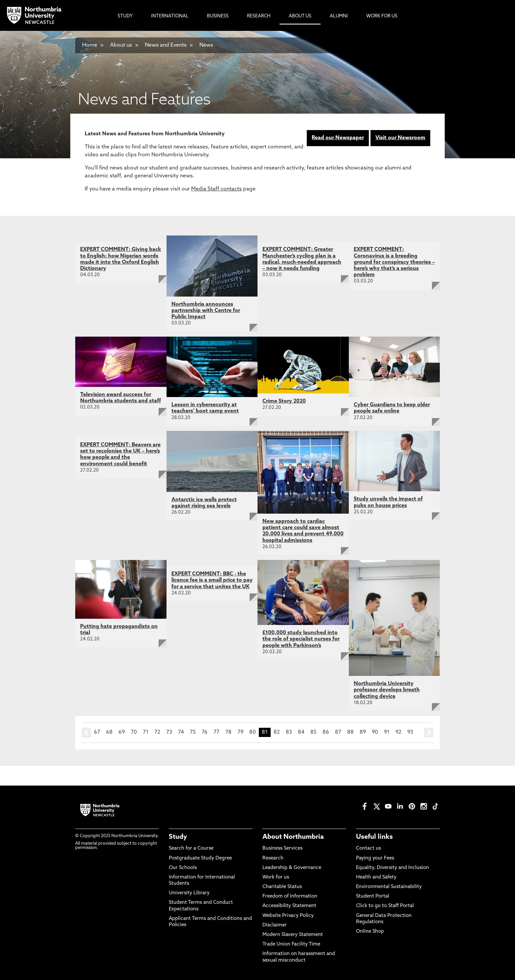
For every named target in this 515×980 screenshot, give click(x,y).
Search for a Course (191, 848)
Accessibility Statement (289, 906)
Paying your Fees (375, 858)
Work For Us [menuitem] (382, 16)
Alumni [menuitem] (339, 16)
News (206, 45)
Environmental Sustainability (389, 887)
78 (228, 732)
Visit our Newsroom (400, 138)
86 (326, 732)
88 (350, 732)
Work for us (276, 877)
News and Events (166, 45)
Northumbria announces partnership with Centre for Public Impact (206, 311)
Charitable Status (282, 887)
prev (86, 733)
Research (273, 858)
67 (97, 732)
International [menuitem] (170, 16)
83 (289, 732)
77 (216, 732)
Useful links (374, 837)
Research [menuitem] (259, 16)
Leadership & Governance (292, 868)
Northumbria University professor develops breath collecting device (387, 690)
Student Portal (373, 896)
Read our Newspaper (338, 138)
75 (193, 732)
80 (253, 732)
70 (134, 732)
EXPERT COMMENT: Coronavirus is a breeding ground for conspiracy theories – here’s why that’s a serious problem (394, 262)
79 (240, 732)
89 (363, 732)
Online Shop (370, 932)
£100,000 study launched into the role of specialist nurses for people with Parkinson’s (301, 639)
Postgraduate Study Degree (200, 858)
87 (338, 732)
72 (157, 732)
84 (301, 732)
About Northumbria (293, 837)
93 (410, 732)
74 (181, 732)
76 (205, 732)
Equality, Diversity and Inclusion (392, 868)
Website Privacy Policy (288, 916)
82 (277, 732)
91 (387, 732)
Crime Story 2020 (284, 401)
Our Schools (183, 868)
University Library (189, 893)
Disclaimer (275, 925)
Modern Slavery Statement (293, 935)
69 (122, 732)
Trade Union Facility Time (291, 944)
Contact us (369, 848)
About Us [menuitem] (300, 16)
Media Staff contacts (216, 189)
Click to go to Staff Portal (385, 906)
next (429, 733)
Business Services (282, 848)
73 (169, 732)
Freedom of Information (290, 896)
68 (109, 732)
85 (313, 732)
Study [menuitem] (125, 16)
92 (398, 732)
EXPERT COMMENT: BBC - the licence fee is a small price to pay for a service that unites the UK (212, 580)
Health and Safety (376, 877)
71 (146, 732)
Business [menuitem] (218, 16)
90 (375, 732)
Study (178, 837)
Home (90, 45)
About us (121, 45)
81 (265, 732)
